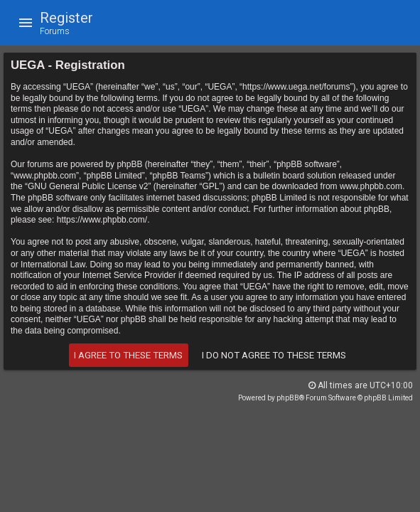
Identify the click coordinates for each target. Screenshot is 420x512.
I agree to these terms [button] (128, 355)
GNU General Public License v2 (88, 186)
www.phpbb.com (371, 186)
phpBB (288, 398)
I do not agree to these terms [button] (274, 355)
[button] (26, 23)
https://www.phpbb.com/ (102, 220)
